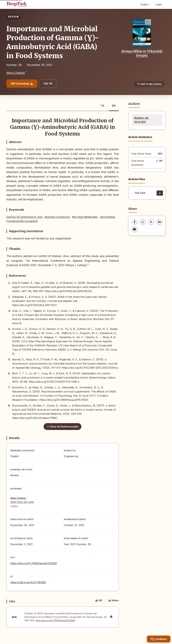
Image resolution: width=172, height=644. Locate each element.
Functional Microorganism (22, 221)
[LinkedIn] (159, 222)
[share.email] (134, 229)
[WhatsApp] (143, 222)
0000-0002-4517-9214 (22, 502)
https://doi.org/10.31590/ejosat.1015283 (34, 563)
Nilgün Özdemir (16, 73)
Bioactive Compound (57, 217)
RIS (99, 600)
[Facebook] (134, 222)
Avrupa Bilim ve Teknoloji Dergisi (142, 53)
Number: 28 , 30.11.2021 (142, 120)
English (146, 4)
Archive (134, 104)
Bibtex (114, 600)
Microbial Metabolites (85, 217)
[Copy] (111, 617)
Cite (48, 83)
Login (159, 4)
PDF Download (22, 84)
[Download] (160, 193)
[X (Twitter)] (151, 222)
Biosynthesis (108, 217)
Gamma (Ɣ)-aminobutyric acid (24, 217)
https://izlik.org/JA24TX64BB (28, 582)
